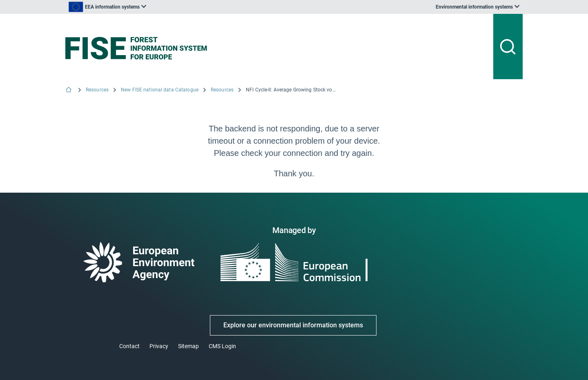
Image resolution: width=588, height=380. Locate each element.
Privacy (159, 346)
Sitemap (188, 346)
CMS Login (222, 346)
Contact (129, 346)
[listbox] (148, 7)
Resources (97, 90)
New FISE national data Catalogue (160, 90)
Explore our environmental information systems (293, 325)
